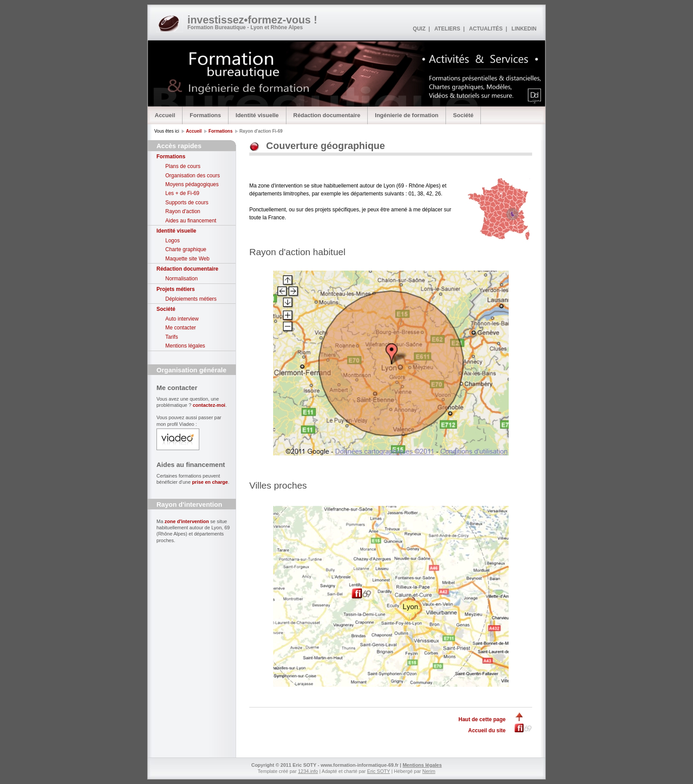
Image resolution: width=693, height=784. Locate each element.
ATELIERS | (449, 29)
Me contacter (181, 328)
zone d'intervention (187, 521)
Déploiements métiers (191, 299)
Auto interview (182, 319)
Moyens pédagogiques (192, 184)
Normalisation (181, 279)
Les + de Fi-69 (182, 193)
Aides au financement (191, 221)
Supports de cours (187, 203)
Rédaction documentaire (327, 115)
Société (463, 115)
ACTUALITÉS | (488, 29)
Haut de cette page (482, 719)
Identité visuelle (257, 115)
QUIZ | (421, 29)
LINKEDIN (524, 29)
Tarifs (172, 337)
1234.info (308, 771)
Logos (173, 241)
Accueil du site (487, 730)
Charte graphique (186, 249)
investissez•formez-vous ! (252, 20)
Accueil (165, 115)
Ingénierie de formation (407, 115)
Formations (205, 115)
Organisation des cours (192, 176)
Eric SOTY (379, 771)
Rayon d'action (183, 211)
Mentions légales (185, 346)
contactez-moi (209, 405)
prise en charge (210, 482)
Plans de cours (183, 166)
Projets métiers (176, 289)
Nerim (429, 771)
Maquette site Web (187, 259)
